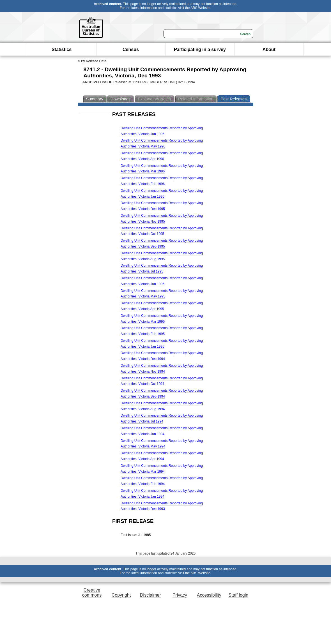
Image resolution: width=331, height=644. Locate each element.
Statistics (62, 49)
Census (131, 49)
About (269, 49)
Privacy (180, 595)
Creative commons (92, 593)
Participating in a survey (200, 49)
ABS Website (200, 8)
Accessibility (209, 595)
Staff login (238, 595)
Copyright (121, 595)
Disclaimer (150, 595)
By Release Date (94, 61)
